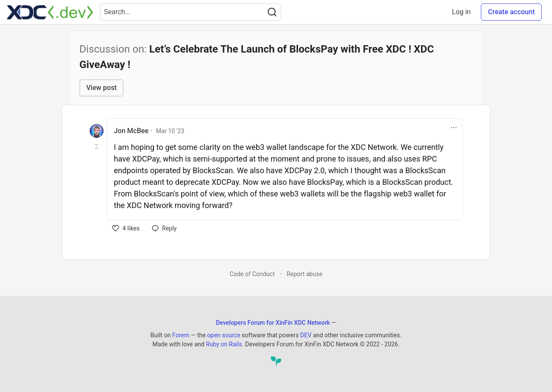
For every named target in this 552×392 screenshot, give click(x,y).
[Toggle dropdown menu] (454, 128)
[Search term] (191, 12)
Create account (511, 12)
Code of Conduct (252, 274)
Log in (461, 12)
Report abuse (305, 274)
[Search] (272, 12)
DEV (306, 335)
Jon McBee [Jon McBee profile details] (131, 131)
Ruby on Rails (224, 344)
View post (101, 88)
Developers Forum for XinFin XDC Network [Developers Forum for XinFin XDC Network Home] (273, 323)
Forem (181, 335)
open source (224, 335)
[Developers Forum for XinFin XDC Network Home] (50, 12)
